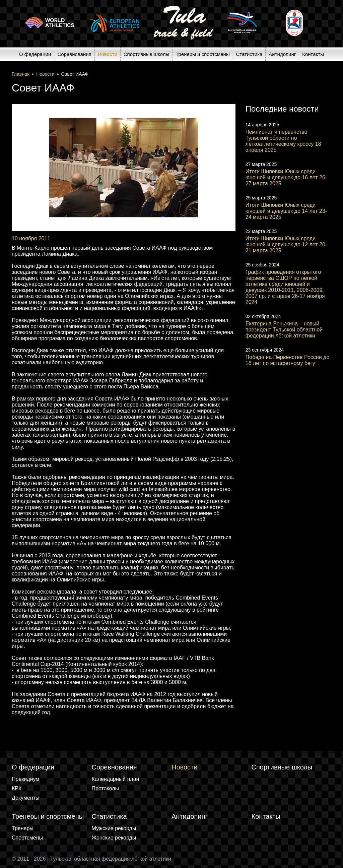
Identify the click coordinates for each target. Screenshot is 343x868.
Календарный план (116, 779)
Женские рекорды (114, 838)
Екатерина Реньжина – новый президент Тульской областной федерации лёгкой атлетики (284, 330)
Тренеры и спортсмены (202, 54)
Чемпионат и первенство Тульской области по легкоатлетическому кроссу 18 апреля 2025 (283, 141)
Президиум (25, 779)
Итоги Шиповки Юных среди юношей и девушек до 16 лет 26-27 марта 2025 (286, 177)
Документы (25, 798)
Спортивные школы (146, 54)
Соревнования (74, 54)
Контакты (313, 54)
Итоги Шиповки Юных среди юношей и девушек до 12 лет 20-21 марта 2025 (286, 244)
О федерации (35, 54)
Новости (108, 54)
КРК (17, 788)
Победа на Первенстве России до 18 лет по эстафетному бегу (288, 360)
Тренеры (23, 828)
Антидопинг (282, 54)
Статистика (249, 54)
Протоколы (106, 788)
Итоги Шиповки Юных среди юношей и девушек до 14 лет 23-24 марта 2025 (286, 211)
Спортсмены (27, 838)
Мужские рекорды (114, 828)
